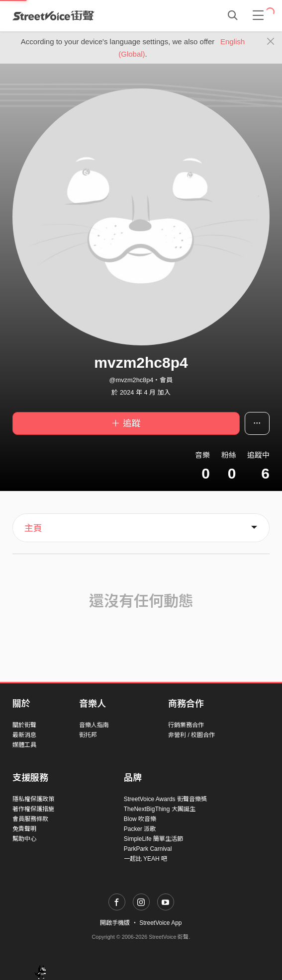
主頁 (33, 528)
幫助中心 (24, 839)
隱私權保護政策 (33, 799)
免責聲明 (24, 829)
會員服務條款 (30, 819)
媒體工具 (24, 745)
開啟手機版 (115, 923)
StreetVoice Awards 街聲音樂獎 (165, 799)
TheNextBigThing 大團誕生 (160, 809)
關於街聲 (24, 725)
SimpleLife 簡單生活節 (153, 839)
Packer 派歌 (140, 829)
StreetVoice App (160, 923)
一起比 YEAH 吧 (145, 859)
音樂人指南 (94, 725)
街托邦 (88, 735)
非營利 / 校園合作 (191, 735)
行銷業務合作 (186, 725)
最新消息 (24, 735)
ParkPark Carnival (148, 849)
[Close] (271, 42)
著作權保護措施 (33, 809)
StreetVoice (53, 15)
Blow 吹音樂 (140, 819)
